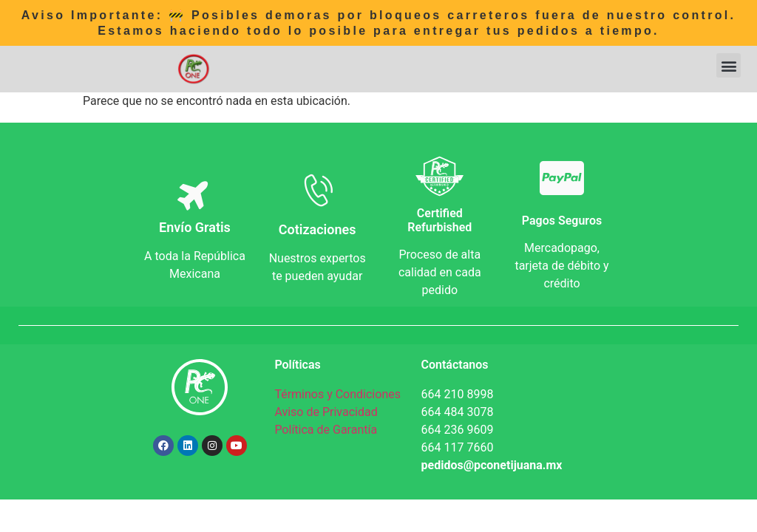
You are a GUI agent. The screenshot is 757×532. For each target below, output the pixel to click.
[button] (729, 65)
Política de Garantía (326, 430)
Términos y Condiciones (337, 394)
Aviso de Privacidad (326, 412)
